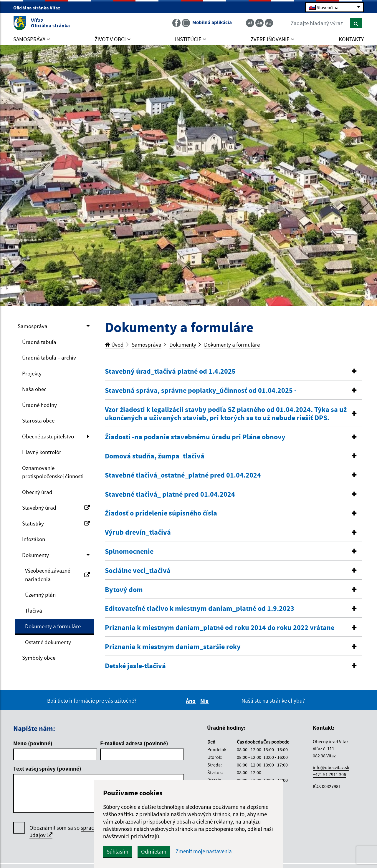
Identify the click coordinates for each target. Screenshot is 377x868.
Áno (192, 701)
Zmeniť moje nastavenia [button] (204, 851)
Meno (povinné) (33, 743)
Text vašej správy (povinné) (47, 769)
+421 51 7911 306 (329, 774)
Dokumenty (35, 555)
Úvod (114, 345)
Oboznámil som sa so (82, 832)
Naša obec (34, 389)
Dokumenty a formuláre (53, 626)
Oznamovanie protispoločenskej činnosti (53, 472)
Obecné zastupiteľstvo (48, 436)
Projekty (32, 373)
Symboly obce (39, 658)
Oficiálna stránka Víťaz (39, 8)
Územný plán (40, 595)
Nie (205, 701)
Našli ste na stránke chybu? (273, 701)
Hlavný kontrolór (42, 452)
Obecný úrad (37, 492)
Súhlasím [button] (118, 852)
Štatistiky (56, 523)
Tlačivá (34, 611)
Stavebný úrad (56, 508)
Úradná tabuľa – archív (49, 357)
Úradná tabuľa (39, 342)
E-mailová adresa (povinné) (134, 743)
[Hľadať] (356, 23)
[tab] (234, 372)
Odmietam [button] (154, 852)
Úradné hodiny (39, 405)
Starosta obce (38, 420)
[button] (234, 371)
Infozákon (34, 539)
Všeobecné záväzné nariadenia (57, 575)
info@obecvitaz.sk (331, 767)
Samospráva (33, 326)
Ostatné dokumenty (48, 642)
